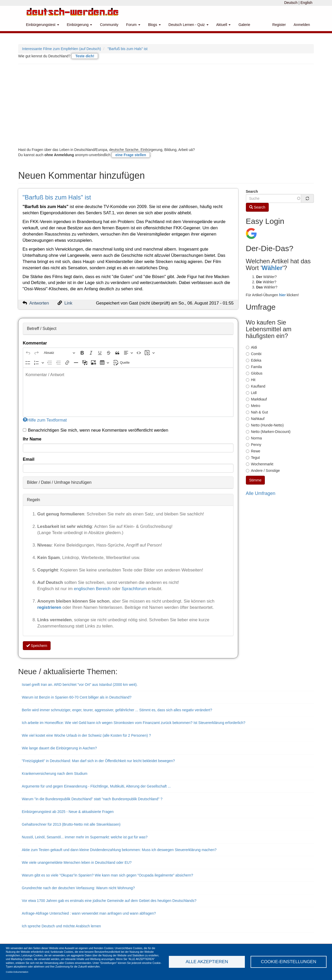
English (306, 3)
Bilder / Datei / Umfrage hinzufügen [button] (59, 482)
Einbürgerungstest (43, 25)
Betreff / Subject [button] (42, 329)
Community (109, 25)
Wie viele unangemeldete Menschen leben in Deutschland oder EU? (77, 862)
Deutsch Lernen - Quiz (189, 25)
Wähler (272, 268)
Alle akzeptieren (207, 962)
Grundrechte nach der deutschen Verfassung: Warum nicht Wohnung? (78, 888)
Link (68, 303)
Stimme (255, 480)
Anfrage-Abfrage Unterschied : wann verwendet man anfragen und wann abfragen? (89, 913)
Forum (133, 25)
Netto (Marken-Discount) (268, 432)
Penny (254, 445)
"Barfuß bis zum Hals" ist (128, 49)
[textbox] (128, 392)
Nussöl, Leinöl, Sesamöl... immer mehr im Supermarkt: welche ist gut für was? (85, 837)
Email (29, 459)
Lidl (251, 393)
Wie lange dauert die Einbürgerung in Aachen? (59, 748)
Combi (254, 354)
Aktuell (224, 25)
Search (252, 191)
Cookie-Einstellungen (289, 962)
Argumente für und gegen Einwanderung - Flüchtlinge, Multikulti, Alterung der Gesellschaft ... (96, 786)
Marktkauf (256, 399)
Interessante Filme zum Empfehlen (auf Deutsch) (61, 49)
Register (279, 25)
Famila (254, 367)
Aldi (251, 347)
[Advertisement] (166, 106)
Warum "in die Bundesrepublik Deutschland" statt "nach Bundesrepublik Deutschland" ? (92, 799)
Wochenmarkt (260, 464)
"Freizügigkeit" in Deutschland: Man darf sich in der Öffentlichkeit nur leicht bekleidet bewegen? (98, 761)
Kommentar (35, 343)
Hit (251, 380)
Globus (254, 373)
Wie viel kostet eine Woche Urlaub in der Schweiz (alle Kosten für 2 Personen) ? (86, 735)
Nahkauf (255, 419)
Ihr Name (32, 439)
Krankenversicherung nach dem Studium (55, 774)
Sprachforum (135, 589)
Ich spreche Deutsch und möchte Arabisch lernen (61, 926)
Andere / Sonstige (263, 471)
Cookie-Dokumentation (17, 972)
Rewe (253, 451)
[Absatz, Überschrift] (59, 353)
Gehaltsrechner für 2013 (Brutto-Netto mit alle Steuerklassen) (71, 824)
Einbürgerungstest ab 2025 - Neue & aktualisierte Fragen (68, 812)
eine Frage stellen (131, 155)
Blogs (154, 25)
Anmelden (302, 25)
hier (282, 295)
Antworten (39, 303)
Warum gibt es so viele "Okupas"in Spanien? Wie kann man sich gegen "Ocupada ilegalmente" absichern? (108, 875)
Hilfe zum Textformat (45, 420)
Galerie (244, 25)
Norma (254, 438)
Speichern (37, 646)
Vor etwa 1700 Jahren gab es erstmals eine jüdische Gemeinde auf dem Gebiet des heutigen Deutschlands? (109, 901)
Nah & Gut (257, 412)
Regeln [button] (34, 500)
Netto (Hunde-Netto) (265, 425)
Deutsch (291, 3)
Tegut (253, 458)
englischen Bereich (92, 589)
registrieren (50, 607)
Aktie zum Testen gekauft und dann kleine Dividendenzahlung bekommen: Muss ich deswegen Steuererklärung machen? (119, 850)
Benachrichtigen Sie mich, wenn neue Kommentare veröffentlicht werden (96, 430)
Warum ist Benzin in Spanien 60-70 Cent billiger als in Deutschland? (77, 697)
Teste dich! (85, 56)
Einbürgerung (80, 25)
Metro (253, 406)
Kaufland (256, 386)
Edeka (254, 360)
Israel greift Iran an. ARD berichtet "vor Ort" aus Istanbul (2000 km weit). (80, 685)
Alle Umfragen (261, 493)
